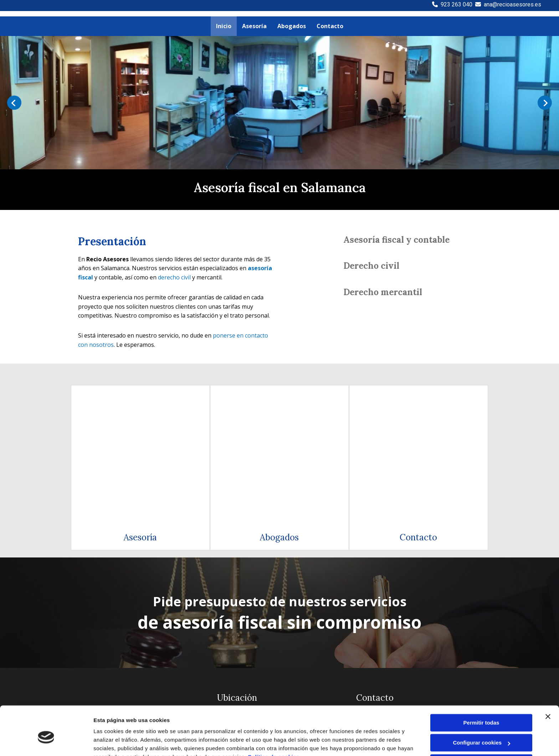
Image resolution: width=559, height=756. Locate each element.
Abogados (279, 411)
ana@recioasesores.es (512, 4)
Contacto (418, 411)
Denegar (481, 728)
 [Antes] (14, 103)
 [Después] (545, 103)
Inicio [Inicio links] (224, 26)
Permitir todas (481, 688)
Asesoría (140, 411)
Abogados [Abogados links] (292, 26)
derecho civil (174, 277)
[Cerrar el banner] (548, 682)
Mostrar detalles (114, 742)
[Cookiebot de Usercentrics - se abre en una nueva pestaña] (46, 742)
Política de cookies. (274, 722)
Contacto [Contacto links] (330, 26)
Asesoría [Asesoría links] (254, 26)
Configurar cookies (481, 708)
